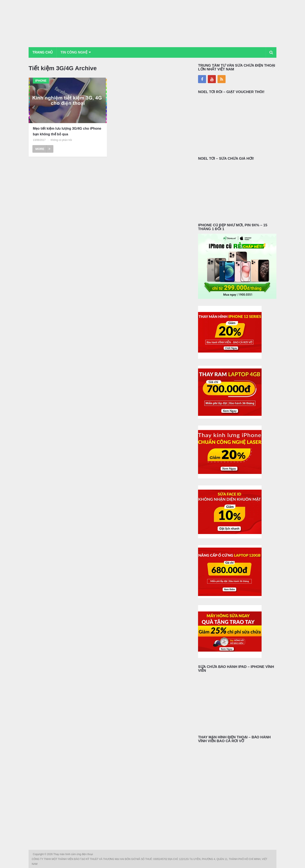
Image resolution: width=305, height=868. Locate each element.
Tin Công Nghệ (74, 52)
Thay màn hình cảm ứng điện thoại (73, 854)
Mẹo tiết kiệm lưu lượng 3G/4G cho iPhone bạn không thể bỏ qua (67, 131)
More (43, 149)
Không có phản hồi (61, 140)
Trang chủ (43, 52)
